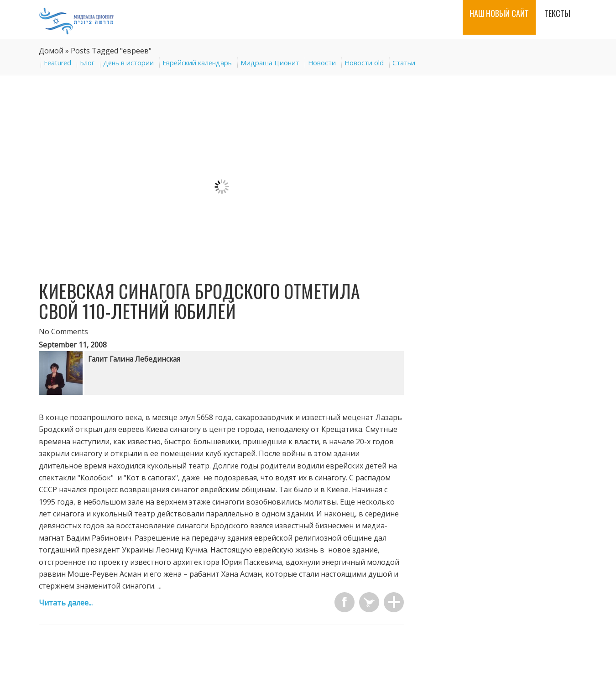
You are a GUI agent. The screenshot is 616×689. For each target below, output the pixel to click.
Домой (51, 51)
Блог (87, 63)
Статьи (404, 63)
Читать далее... (66, 603)
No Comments (63, 331)
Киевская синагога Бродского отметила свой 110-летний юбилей (199, 301)
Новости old (364, 63)
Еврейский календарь (197, 63)
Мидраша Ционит (270, 63)
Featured (57, 63)
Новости (322, 63)
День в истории (128, 63)
